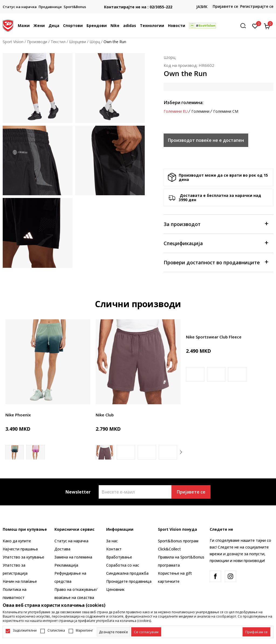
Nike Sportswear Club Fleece (214, 337)
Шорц (95, 42)
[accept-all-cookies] (256, 632)
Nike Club (105, 415)
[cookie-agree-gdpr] (146, 632)
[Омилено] (255, 26)
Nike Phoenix (18, 415)
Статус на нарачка (71, 541)
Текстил (58, 42)
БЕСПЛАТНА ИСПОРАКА (128, 3)
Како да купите (17, 541)
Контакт (114, 549)
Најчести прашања (20, 549)
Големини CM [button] (226, 111)
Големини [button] (200, 111)
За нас (112, 541)
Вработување (119, 557)
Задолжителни (25, 631)
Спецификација (216, 243)
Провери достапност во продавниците (216, 262)
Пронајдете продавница (129, 581)
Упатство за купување (23, 557)
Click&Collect (169, 549)
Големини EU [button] (176, 111)
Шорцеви (77, 42)
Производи (37, 42)
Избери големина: (184, 102)
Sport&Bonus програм (178, 541)
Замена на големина (73, 557)
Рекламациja (66, 565)
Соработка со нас (123, 565)
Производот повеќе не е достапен (206, 140)
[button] (245, 26)
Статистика (56, 631)
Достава (62, 549)
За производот (216, 224)
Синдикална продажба (127, 573)
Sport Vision (13, 42)
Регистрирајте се (257, 6)
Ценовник (115, 589)
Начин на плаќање (20, 581)
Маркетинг (84, 631)
